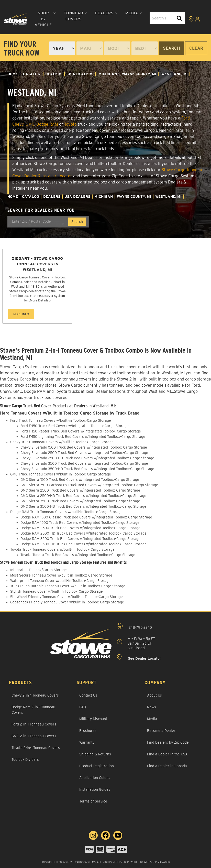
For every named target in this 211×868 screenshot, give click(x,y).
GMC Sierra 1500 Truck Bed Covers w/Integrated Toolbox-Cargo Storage (80, 480)
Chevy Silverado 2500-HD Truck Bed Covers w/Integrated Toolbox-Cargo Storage (87, 458)
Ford (186, 118)
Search (171, 48)
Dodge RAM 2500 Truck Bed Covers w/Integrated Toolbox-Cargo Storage (80, 528)
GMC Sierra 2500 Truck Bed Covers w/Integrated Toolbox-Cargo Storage (80, 490)
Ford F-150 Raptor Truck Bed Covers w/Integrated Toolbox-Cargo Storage (81, 431)
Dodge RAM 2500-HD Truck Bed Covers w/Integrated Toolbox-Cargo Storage (84, 533)
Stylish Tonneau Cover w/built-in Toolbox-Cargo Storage (57, 591)
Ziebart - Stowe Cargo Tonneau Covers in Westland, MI (37, 264)
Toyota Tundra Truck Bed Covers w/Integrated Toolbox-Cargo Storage (78, 555)
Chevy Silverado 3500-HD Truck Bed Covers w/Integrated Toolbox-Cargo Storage (87, 469)
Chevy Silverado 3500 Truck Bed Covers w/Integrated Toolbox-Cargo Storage (84, 463)
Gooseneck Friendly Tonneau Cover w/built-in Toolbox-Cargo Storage (67, 602)
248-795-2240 (134, 626)
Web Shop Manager (157, 862)
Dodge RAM (47, 124)
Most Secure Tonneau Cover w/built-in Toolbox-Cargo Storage (61, 575)
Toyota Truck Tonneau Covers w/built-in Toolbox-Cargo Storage (62, 549)
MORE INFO (21, 314)
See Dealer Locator (139, 657)
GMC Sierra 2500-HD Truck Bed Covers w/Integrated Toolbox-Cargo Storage (83, 496)
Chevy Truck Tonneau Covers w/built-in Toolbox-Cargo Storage (62, 442)
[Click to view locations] (191, 19)
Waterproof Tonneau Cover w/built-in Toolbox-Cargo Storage (60, 581)
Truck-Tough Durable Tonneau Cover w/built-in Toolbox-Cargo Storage (68, 586)
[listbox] (62, 48)
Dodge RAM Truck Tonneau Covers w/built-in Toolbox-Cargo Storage (66, 512)
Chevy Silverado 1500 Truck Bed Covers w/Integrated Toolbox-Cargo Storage (84, 447)
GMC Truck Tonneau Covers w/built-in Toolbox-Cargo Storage (61, 474)
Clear (196, 48)
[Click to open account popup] (198, 19)
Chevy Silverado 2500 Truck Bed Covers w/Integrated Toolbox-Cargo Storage (84, 453)
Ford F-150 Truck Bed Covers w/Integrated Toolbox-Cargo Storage (75, 426)
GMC (30, 124)
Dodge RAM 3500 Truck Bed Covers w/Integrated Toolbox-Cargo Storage (80, 539)
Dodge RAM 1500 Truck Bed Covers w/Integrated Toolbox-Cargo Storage (80, 523)
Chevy (18, 124)
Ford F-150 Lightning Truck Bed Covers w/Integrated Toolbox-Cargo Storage (83, 437)
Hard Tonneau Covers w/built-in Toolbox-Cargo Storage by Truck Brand (70, 413)
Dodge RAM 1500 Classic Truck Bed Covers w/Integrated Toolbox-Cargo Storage (86, 517)
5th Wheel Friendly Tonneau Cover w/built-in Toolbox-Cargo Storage (66, 597)
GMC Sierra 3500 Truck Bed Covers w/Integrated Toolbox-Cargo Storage (80, 501)
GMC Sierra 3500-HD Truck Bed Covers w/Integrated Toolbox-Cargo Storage (83, 506)
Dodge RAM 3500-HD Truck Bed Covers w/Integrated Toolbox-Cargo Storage (84, 544)
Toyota (70, 124)
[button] (45, 19)
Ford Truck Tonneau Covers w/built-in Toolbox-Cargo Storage (61, 420)
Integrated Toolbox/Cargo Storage (38, 570)
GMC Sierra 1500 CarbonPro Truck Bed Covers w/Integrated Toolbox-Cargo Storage (89, 485)
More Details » (40, 300)
